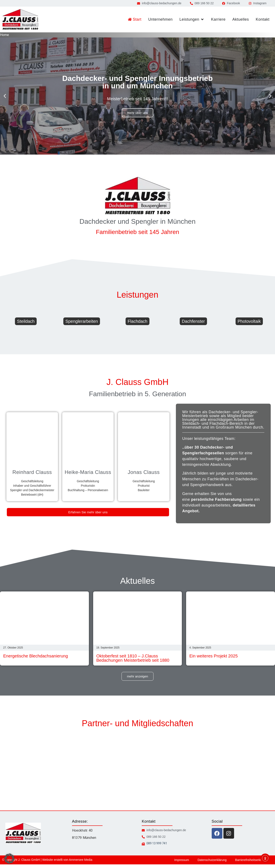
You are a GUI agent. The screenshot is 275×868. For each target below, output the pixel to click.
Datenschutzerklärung (212, 860)
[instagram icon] (229, 833)
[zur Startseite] (20, 19)
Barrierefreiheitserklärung (252, 860)
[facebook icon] (217, 833)
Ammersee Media (81, 860)
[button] (5, 96)
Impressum (182, 860)
